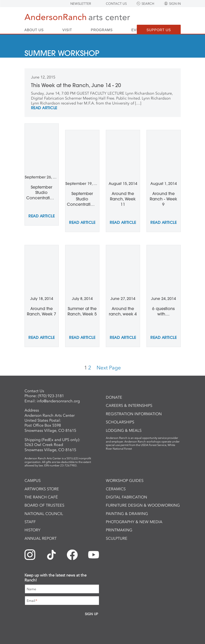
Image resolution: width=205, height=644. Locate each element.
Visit (67, 30)
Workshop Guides (125, 481)
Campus (33, 481)
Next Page (109, 368)
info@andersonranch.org (58, 401)
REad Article (44, 108)
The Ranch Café (41, 497)
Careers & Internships (129, 406)
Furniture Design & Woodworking (143, 505)
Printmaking (119, 530)
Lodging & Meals (124, 430)
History (32, 530)
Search (148, 4)
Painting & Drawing (127, 514)
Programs (102, 30)
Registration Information (134, 414)
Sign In (175, 4)
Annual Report (41, 538)
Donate (114, 397)
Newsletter (81, 4)
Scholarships (120, 422)
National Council (44, 514)
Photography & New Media (134, 522)
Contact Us (116, 4)
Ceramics (116, 489)
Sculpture (117, 538)
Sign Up (92, 614)
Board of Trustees (44, 505)
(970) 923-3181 (51, 396)
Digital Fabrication (126, 497)
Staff (30, 522)
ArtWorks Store (42, 489)
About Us (34, 30)
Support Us (159, 30)
